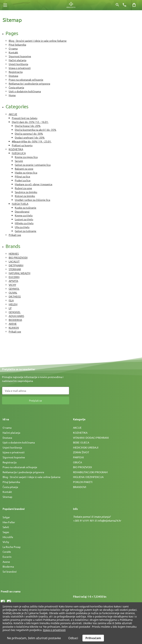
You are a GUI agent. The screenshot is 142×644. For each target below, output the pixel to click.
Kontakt (13, 52)
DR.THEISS (15, 296)
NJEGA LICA (19, 153)
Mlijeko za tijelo (24, 223)
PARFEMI (78, 457)
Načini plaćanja (17, 60)
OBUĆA (77, 462)
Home (12, 95)
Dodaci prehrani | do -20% (30, 137)
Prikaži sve (15, 235)
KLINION (14, 328)
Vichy (6, 542)
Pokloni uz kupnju (22, 145)
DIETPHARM (16, 265)
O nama (13, 48)
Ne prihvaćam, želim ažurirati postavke (34, 638)
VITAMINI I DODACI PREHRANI (91, 438)
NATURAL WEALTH (20, 273)
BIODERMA (15, 320)
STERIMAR (15, 269)
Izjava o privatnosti (20, 68)
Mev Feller (9, 522)
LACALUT (14, 261)
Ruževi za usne (23, 188)
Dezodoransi (22, 211)
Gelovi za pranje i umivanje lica (33, 165)
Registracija (16, 72)
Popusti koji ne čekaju (25, 118)
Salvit (6, 527)
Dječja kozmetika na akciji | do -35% (35, 130)
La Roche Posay (12, 547)
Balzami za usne (24, 169)
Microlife (8, 537)
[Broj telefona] (124, 5)
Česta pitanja (16, 87)
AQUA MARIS (16, 316)
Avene (6, 562)
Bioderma (8, 566)
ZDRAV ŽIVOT (81, 452)
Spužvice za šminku (26, 192)
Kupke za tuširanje (26, 208)
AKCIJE (13, 114)
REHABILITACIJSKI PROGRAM (90, 472)
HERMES (14, 254)
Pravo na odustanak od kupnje (26, 80)
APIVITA (13, 281)
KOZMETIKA (16, 149)
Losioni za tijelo (24, 219)
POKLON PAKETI (83, 482)
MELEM (13, 304)
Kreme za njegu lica (26, 157)
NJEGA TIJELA (20, 204)
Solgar (6, 517)
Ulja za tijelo (22, 227)
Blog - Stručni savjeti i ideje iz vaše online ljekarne (38, 41)
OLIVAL (13, 293)
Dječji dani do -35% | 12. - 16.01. (30, 122)
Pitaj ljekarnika (17, 45)
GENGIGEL (15, 312)
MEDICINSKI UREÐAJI (86, 447)
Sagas (6, 532)
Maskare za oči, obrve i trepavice (34, 184)
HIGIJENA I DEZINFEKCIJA (88, 477)
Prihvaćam (93, 638)
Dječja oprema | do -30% (29, 134)
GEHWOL (14, 289)
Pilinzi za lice (22, 176)
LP (10, 308)
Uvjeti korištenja (18, 64)
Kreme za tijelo (24, 215)
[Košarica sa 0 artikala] (134, 5)
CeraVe (7, 552)
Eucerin (7, 557)
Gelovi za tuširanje (26, 231)
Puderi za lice (23, 180)
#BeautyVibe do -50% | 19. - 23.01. (32, 141)
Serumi (19, 161)
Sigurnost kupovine (20, 56)
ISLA (11, 300)
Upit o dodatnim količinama (25, 91)
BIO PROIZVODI (18, 257)
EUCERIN (14, 277)
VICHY (12, 285)
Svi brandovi (10, 571)
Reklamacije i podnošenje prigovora (29, 83)
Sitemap (7, 497)
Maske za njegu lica (26, 172)
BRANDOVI (80, 487)
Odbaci (73, 638)
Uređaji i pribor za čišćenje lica (32, 200)
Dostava (13, 76)
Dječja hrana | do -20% (28, 126)
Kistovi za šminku (25, 196)
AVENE (13, 324)
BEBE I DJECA (81, 442)
